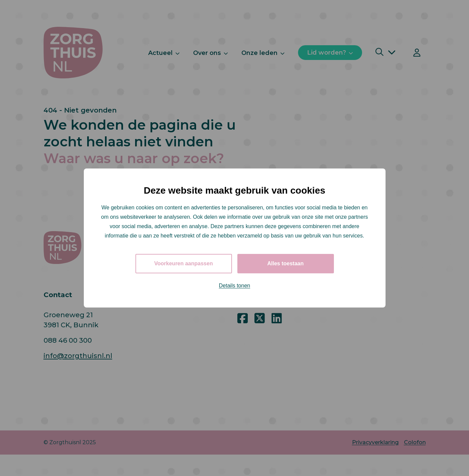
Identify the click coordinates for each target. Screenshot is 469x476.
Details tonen (234, 286)
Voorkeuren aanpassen (184, 263)
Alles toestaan (285, 263)
